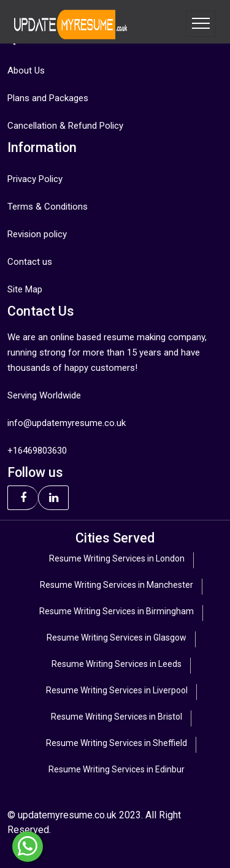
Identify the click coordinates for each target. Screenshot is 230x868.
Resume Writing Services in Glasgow (117, 638)
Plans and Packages (48, 98)
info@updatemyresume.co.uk (67, 423)
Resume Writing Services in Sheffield (117, 743)
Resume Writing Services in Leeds (117, 664)
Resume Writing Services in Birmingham (117, 611)
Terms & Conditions (48, 207)
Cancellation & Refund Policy (65, 126)
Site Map (25, 289)
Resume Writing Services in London (117, 558)
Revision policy (37, 234)
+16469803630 (37, 451)
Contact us (30, 262)
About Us (26, 70)
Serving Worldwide (44, 395)
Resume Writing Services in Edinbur (117, 769)
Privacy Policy (35, 179)
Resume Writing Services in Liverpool (117, 690)
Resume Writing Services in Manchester (117, 585)
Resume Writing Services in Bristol (117, 717)
